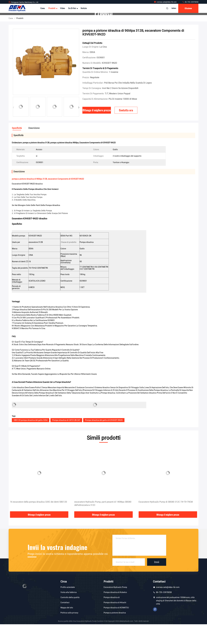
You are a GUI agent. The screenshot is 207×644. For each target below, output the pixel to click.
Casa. (43, 8)
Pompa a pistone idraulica (115, 632)
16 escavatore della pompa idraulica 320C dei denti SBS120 (103, 522)
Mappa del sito (67, 627)
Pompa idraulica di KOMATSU (116, 627)
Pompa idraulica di (112, 617)
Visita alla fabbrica (69, 612)
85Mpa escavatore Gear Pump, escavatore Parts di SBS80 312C (38, 523)
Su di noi (73, 8)
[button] (79, 127)
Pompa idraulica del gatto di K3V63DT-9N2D (104, 440)
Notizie (84, 8)
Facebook (155, 629)
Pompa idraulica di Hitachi (115, 622)
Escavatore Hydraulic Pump (115, 607)
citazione (188, 8)
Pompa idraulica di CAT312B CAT (66, 440)
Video (63, 8)
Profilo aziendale (68, 607)
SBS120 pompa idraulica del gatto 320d (31, 440)
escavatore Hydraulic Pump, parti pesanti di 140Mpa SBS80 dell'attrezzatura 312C (167, 523)
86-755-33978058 (190, 2)
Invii (157, 582)
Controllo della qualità (70, 617)
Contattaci (65, 622)
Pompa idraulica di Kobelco (115, 612)
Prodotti (53, 8)
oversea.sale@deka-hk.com (165, 2)
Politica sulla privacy (69, 632)
